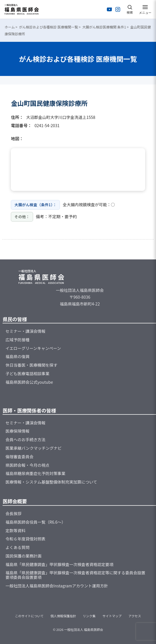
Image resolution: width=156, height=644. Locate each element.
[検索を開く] (130, 9)
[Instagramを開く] (118, 9)
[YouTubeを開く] (110, 9)
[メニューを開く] (145, 9)
